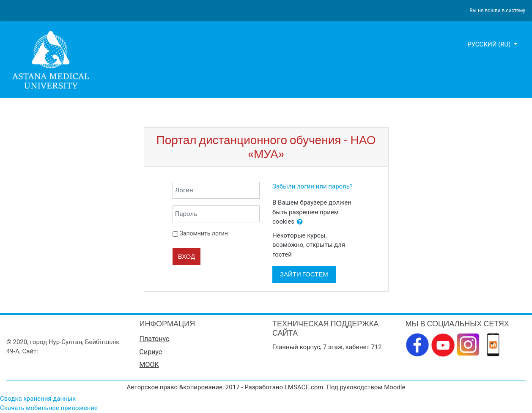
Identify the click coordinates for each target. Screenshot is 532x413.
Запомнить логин (203, 233)
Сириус (151, 352)
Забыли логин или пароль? (313, 186)
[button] (300, 222)
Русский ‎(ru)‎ (490, 44)
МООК (149, 365)
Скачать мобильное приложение (49, 408)
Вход (186, 256)
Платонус (155, 339)
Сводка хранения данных (38, 399)
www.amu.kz (58, 351)
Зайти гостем (304, 274)
